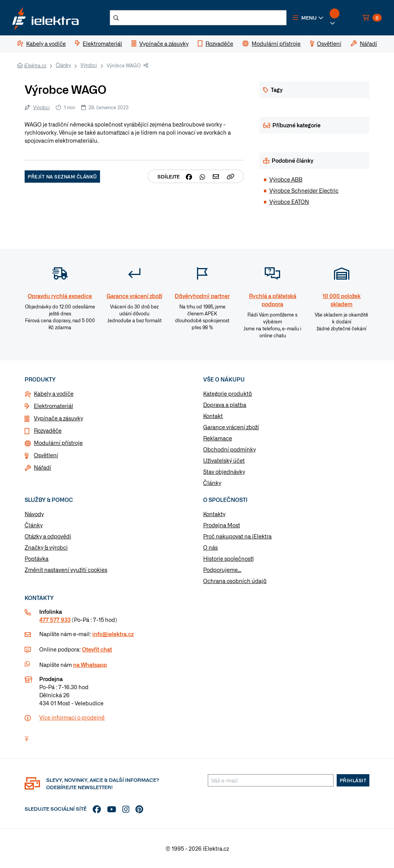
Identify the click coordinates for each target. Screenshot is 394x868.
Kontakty (214, 514)
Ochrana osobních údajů (235, 581)
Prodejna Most (222, 525)
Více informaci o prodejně (72, 717)
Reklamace (218, 438)
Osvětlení (46, 455)
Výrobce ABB (286, 179)
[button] (308, 18)
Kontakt (213, 416)
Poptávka (37, 558)
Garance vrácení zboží (231, 427)
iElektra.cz (35, 65)
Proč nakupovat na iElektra (237, 536)
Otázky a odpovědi (48, 536)
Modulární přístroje (58, 443)
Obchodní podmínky (230, 449)
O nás (210, 547)
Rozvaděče (48, 430)
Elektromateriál (53, 406)
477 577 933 (55, 620)
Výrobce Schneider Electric (304, 190)
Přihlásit (353, 780)
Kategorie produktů (228, 393)
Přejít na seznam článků (62, 177)
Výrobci (89, 65)
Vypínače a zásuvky (58, 418)
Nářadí (43, 467)
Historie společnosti (228, 558)
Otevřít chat (97, 649)
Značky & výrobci (46, 547)
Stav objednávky (224, 471)
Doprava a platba (225, 405)
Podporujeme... (222, 570)
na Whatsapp (90, 665)
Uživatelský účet (224, 460)
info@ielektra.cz (113, 634)
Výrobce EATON (289, 202)
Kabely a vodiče (54, 393)
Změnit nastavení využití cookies (66, 570)
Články (63, 65)
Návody (34, 514)
